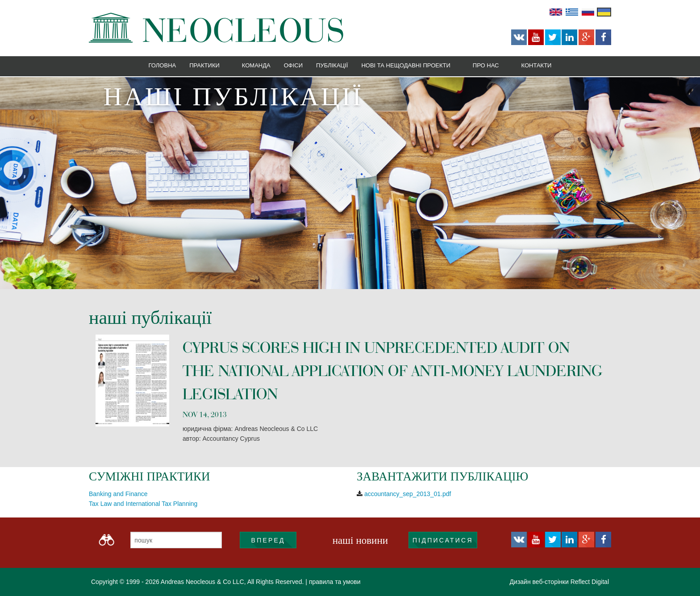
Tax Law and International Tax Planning (143, 504)
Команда (256, 65)
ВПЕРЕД (268, 540)
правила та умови (335, 582)
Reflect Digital (590, 582)
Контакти (536, 65)
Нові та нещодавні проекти (406, 65)
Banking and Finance (118, 494)
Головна (162, 65)
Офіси (293, 65)
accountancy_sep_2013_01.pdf (408, 494)
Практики (204, 65)
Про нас (486, 65)
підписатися (443, 540)
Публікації (332, 65)
